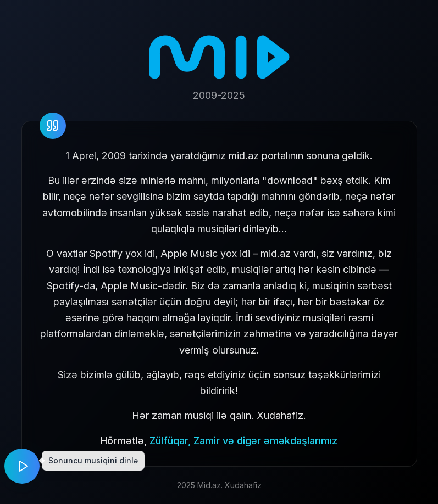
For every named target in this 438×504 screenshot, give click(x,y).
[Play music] (22, 466)
